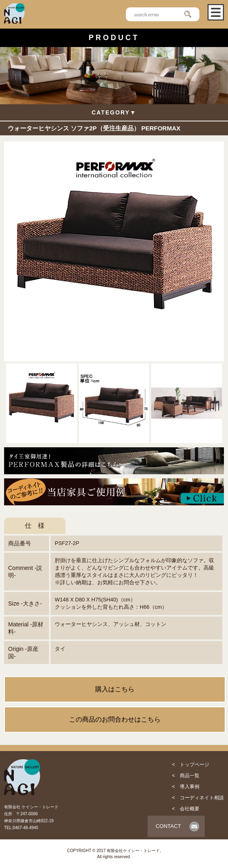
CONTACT (168, 826)
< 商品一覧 (186, 776)
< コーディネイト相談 (198, 798)
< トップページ (191, 765)
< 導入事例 (186, 787)
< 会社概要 (186, 809)
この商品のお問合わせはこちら (115, 719)
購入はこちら (115, 689)
